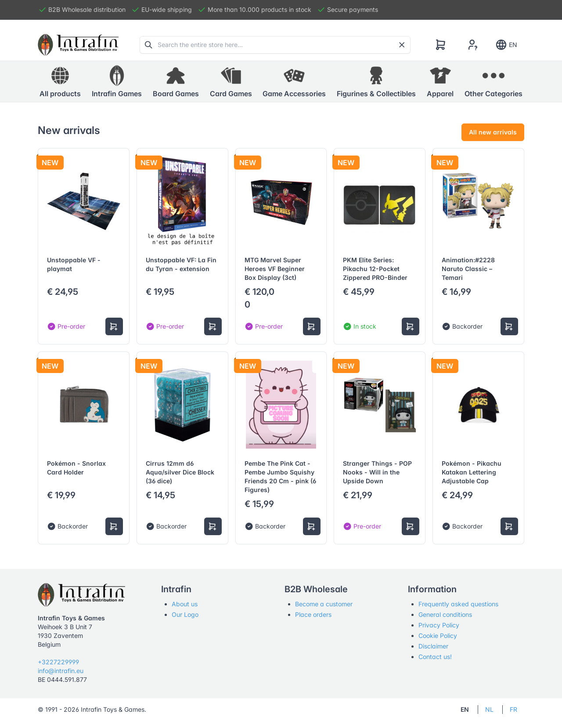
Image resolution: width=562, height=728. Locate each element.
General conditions (445, 614)
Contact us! (435, 657)
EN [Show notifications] (506, 45)
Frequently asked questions (458, 604)
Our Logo (185, 614)
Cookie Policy (438, 636)
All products (60, 81)
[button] (117, 82)
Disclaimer (433, 646)
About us (185, 604)
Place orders (313, 614)
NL (489, 709)
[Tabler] (78, 45)
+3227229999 (58, 662)
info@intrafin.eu (61, 671)
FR (513, 709)
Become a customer (324, 604)
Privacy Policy (439, 625)
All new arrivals (493, 132)
